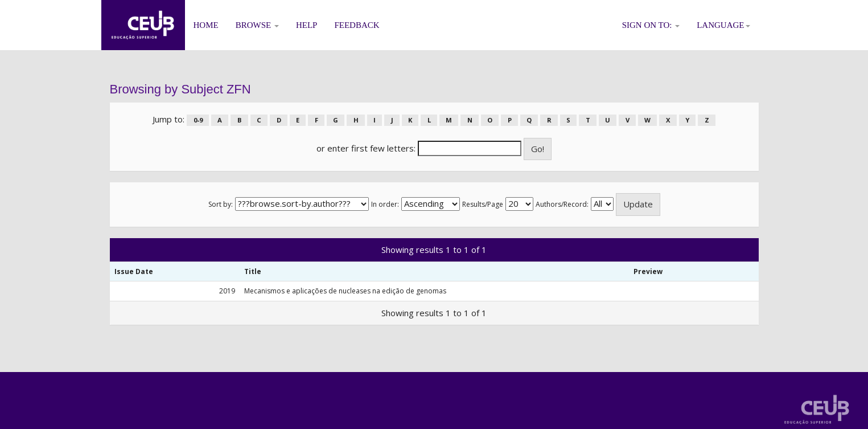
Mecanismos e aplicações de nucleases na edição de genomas (345, 291)
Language (723, 25)
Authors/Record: (562, 204)
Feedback (357, 25)
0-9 (198, 120)
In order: (385, 204)
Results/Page (483, 204)
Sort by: (221, 204)
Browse (257, 25)
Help (307, 25)
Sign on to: (651, 25)
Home (206, 25)
